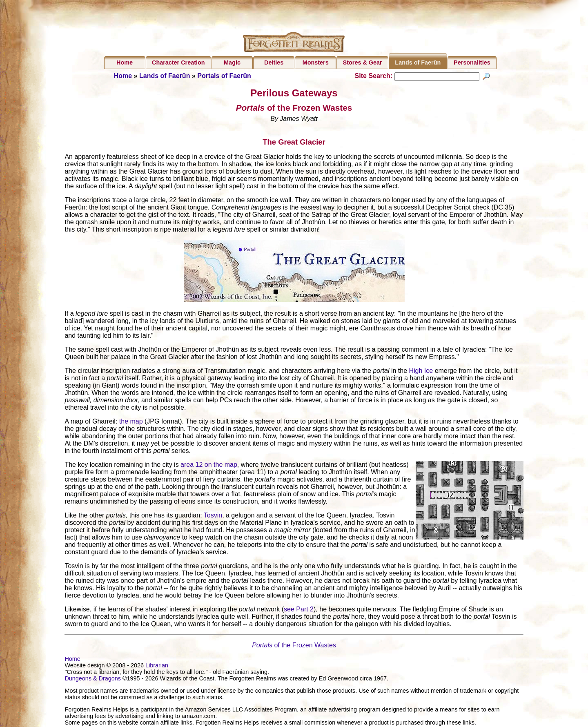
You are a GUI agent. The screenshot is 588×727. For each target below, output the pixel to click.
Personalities (472, 62)
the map (131, 422)
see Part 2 (299, 610)
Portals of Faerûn (224, 76)
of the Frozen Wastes (294, 646)
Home (125, 62)
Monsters (316, 62)
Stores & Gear (363, 62)
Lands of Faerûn (418, 62)
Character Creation (178, 62)
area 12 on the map (209, 465)
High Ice (421, 371)
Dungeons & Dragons (93, 679)
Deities (274, 62)
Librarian (157, 666)
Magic (232, 62)
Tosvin (213, 516)
